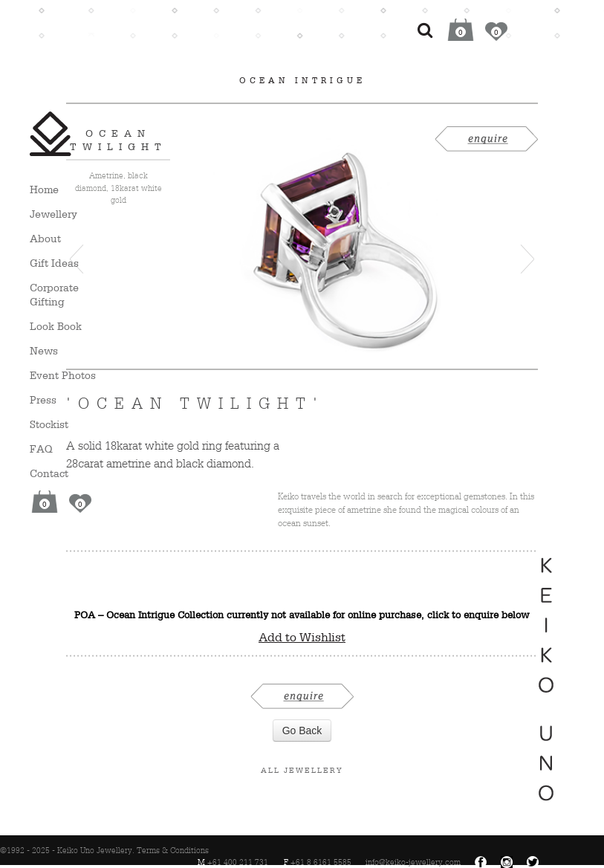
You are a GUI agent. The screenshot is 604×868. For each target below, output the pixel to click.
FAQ (41, 448)
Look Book (56, 326)
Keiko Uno (51, 134)
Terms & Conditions (173, 850)
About (45, 238)
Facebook (481, 862)
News (44, 350)
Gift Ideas (54, 263)
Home (44, 189)
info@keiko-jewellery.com (413, 862)
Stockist (49, 424)
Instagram (507, 862)
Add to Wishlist (302, 637)
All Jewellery (302, 770)
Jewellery (53, 214)
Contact (49, 473)
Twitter (533, 862)
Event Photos (63, 375)
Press (43, 399)
